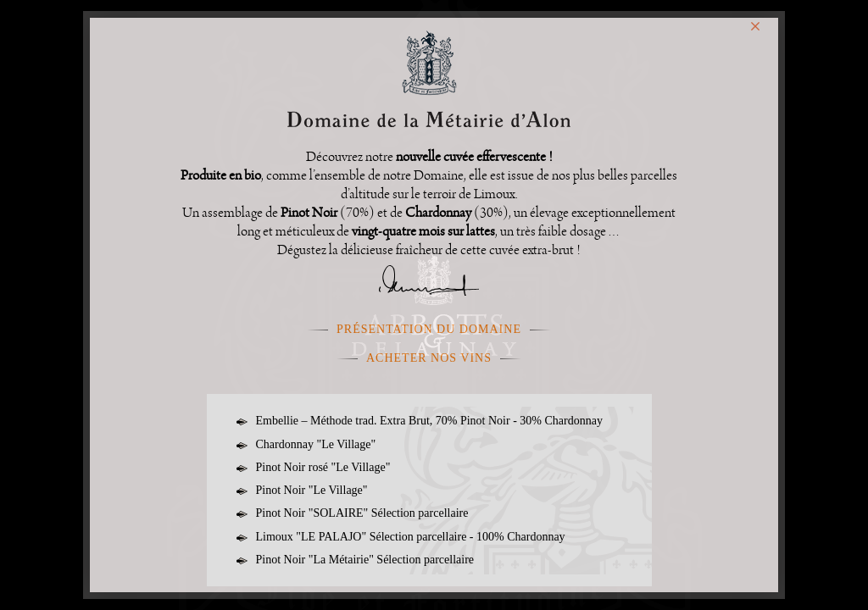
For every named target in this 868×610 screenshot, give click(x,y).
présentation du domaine (429, 329)
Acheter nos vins (429, 358)
